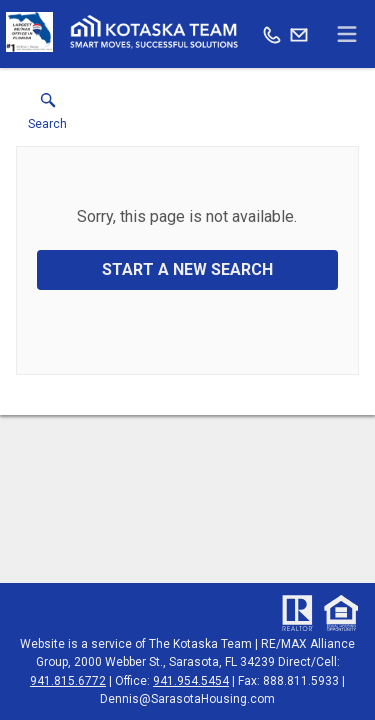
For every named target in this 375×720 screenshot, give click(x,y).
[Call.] (272, 34)
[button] (47, 116)
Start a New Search (187, 269)
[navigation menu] (347, 34)
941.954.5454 (191, 681)
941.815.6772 (68, 681)
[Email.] (299, 34)
